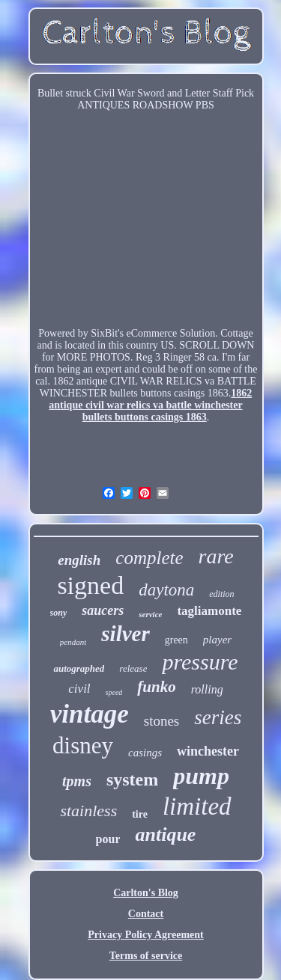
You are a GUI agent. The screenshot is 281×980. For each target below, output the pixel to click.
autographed (79, 668)
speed (114, 692)
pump (201, 776)
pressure (200, 662)
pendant (73, 642)
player (217, 640)
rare (216, 556)
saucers (103, 610)
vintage (90, 714)
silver (125, 634)
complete (149, 558)
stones (162, 721)
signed (90, 585)
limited (197, 806)
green (176, 640)
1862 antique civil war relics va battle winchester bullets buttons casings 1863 (150, 405)
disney (83, 745)
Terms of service (146, 956)
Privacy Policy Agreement (145, 935)
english (79, 560)
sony (59, 613)
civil (79, 689)
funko (156, 687)
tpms (77, 781)
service (150, 614)
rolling (207, 689)
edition (221, 594)
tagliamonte (209, 611)
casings (145, 753)
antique (165, 834)
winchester (208, 751)
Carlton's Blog (146, 893)
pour (108, 839)
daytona (166, 590)
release (133, 668)
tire (140, 814)
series (218, 717)
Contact (146, 914)
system (132, 780)
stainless (88, 811)
